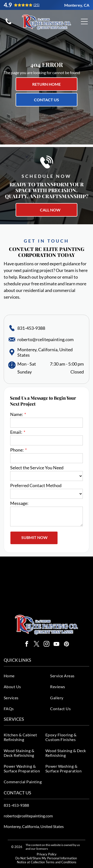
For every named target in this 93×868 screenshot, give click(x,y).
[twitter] (37, 644)
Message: (19, 503)
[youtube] (56, 644)
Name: (17, 414)
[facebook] (27, 644)
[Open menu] (84, 21)
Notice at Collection (31, 862)
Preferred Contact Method (36, 485)
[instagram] (46, 644)
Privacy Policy (47, 854)
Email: (16, 432)
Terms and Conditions (61, 862)
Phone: (17, 450)
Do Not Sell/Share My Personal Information (46, 858)
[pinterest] (66, 644)
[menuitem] (25, 676)
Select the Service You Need (37, 468)
